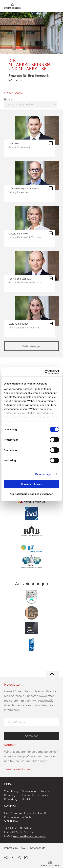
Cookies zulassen (32, 484)
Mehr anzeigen (32, 346)
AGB (24, 848)
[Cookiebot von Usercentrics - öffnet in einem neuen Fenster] (45, 372)
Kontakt (27, 799)
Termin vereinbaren (17, 769)
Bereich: (9, 99)
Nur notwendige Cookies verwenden (31, 494)
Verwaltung (29, 791)
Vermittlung (11, 791)
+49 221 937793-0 (21, 828)
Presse (45, 795)
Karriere (45, 791)
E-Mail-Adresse (16, 722)
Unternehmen (31, 795)
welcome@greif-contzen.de (29, 836)
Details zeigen (44, 474)
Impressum (11, 848)
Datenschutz (38, 848)
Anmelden (32, 736)
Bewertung (11, 799)
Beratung (10, 795)
